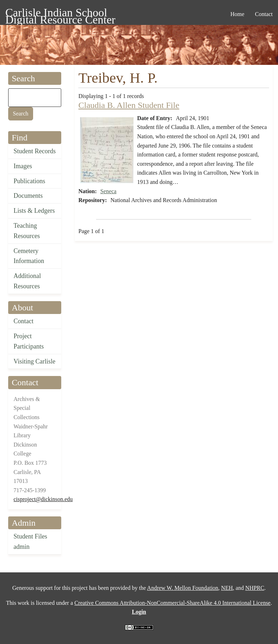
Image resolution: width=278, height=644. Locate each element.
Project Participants (29, 341)
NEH (227, 588)
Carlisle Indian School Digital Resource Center (60, 14)
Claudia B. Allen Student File (129, 105)
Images (23, 166)
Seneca (108, 191)
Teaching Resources (27, 231)
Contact (23, 321)
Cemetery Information (29, 256)
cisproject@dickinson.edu (43, 499)
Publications (29, 181)
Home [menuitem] (237, 14)
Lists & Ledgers (34, 211)
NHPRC (255, 588)
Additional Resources (27, 281)
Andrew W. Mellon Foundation (183, 588)
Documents (28, 196)
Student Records (35, 151)
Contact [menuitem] (264, 14)
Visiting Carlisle (34, 361)
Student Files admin (30, 542)
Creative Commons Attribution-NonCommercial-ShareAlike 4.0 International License (172, 603)
